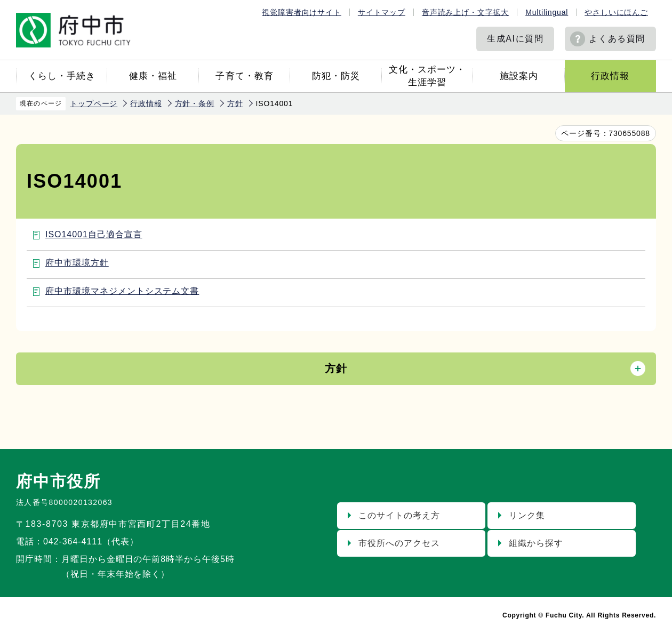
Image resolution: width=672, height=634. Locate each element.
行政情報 (610, 76)
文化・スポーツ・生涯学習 (427, 76)
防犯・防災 (336, 76)
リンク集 (527, 515)
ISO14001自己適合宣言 (94, 234)
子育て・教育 (244, 76)
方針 (235, 103)
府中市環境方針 (77, 263)
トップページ (94, 103)
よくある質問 (617, 39)
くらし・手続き (62, 76)
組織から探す (536, 543)
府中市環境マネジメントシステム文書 (122, 291)
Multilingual (547, 12)
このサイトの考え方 (399, 515)
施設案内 (519, 76)
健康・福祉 (153, 76)
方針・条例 (195, 103)
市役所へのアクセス (399, 543)
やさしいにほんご (616, 12)
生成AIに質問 (515, 39)
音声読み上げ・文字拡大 (465, 12)
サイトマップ (382, 12)
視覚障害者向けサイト (301, 12)
